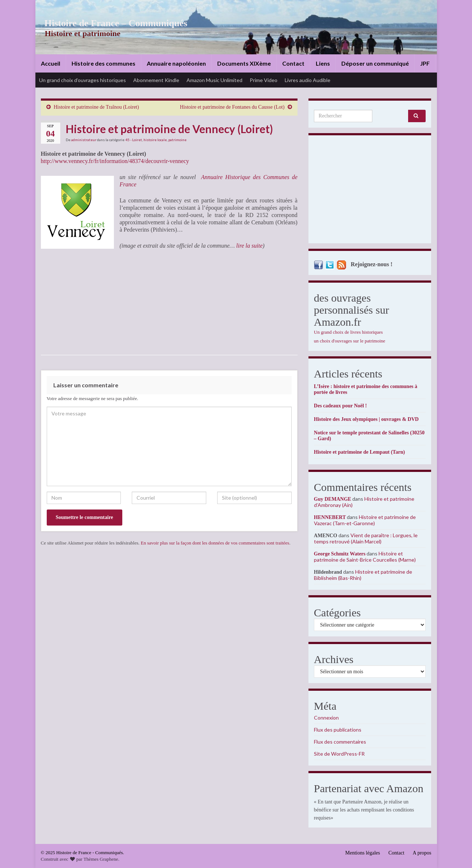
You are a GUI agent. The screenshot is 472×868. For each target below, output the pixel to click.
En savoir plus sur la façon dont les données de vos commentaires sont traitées (215, 543)
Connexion (326, 718)
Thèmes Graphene (101, 859)
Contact (293, 63)
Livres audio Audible (308, 80)
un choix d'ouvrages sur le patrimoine (350, 341)
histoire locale (155, 140)
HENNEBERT (330, 517)
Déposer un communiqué (375, 63)
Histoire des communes (103, 63)
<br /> (63, 302)
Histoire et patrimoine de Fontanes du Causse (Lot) (232, 107)
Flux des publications (338, 730)
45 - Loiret (134, 140)
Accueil (51, 63)
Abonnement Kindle (156, 80)
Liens (323, 63)
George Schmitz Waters (340, 554)
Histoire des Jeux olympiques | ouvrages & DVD (366, 419)
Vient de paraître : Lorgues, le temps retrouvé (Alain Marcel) (366, 538)
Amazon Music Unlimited (214, 80)
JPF (425, 63)
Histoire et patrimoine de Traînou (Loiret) (96, 107)
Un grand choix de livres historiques (348, 332)
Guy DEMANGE (333, 499)
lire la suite (249, 246)
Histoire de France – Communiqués (111, 23)
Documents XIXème (244, 63)
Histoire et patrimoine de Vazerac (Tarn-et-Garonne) (365, 520)
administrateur (84, 140)
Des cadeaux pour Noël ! (340, 406)
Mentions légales (363, 853)
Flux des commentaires (340, 742)
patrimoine (177, 140)
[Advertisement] (370, 191)
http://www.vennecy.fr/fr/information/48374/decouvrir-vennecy (115, 161)
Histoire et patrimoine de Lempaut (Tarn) (359, 452)
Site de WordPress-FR (339, 754)
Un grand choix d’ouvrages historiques (82, 80)
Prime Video (264, 80)
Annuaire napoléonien (176, 63)
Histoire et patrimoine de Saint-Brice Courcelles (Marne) (365, 557)
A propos (422, 853)
